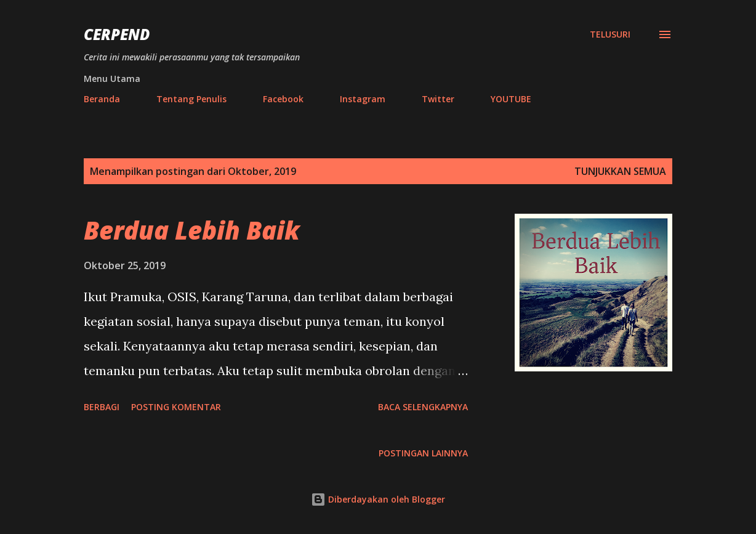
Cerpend (117, 34)
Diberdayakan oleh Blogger (378, 499)
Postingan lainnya (423, 453)
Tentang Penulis (191, 99)
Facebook (283, 99)
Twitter (438, 99)
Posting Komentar (176, 407)
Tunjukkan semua (620, 171)
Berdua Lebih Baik (192, 230)
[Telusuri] (610, 34)
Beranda (102, 99)
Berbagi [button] (102, 407)
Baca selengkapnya (423, 407)
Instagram (363, 99)
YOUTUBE (511, 99)
